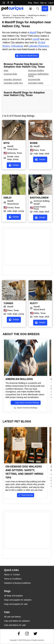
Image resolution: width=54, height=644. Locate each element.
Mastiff (33, 32)
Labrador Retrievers (39, 46)
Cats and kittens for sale (15, 625)
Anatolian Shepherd (12, 79)
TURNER (8, 303)
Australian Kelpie (36, 83)
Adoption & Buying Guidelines (17, 583)
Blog (30, 3)
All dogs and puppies (13, 596)
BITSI (6, 143)
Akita (6, 70)
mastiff (36, 39)
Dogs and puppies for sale (16, 604)
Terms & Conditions (13, 579)
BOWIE (34, 143)
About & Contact (12, 575)
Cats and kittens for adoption (17, 621)
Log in (51, 3)
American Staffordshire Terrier (38, 75)
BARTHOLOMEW (39, 198)
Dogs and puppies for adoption (18, 600)
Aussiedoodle (34, 79)
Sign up (43, 3)
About (36, 3)
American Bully (10, 74)
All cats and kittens (12, 617)
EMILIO (7, 198)
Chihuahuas (17, 46)
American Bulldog (36, 70)
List (45, 9)
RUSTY (34, 303)
